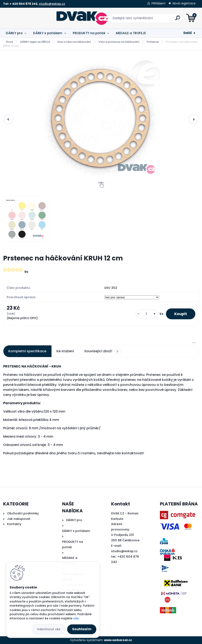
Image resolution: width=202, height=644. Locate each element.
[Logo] (29, 18)
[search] (151, 20)
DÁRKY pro (14, 33)
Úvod (9, 42)
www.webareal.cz (118, 640)
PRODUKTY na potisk (89, 33)
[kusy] (147, 314)
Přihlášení (158, 3)
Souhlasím (82, 629)
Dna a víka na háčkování (74, 42)
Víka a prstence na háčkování (119, 42)
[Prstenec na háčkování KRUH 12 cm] (101, 119)
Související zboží (103, 351)
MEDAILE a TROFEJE (131, 33)
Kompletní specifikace (27, 351)
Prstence (153, 42)
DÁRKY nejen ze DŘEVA (35, 42)
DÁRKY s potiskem (48, 33)
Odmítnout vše (49, 629)
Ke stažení (65, 351)
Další (188, 33)
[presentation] (8, 119)
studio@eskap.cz (52, 4)
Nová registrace (184, 3)
